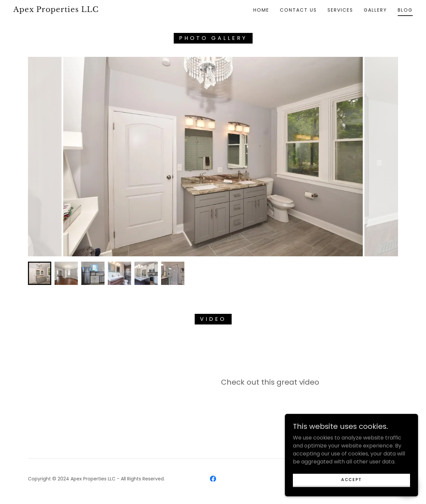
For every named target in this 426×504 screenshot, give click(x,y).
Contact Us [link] (298, 10)
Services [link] (340, 10)
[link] (68, 10)
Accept (351, 479)
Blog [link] (405, 10)
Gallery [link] (375, 10)
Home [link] (261, 10)
